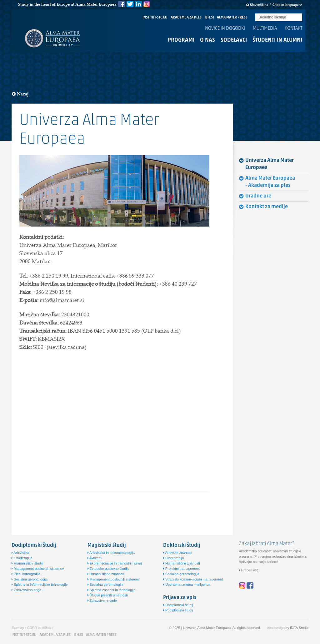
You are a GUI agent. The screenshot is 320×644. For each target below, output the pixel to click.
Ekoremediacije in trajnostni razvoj (115, 563)
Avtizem (95, 558)
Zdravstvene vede (102, 601)
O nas (207, 40)
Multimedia (265, 28)
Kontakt (293, 28)
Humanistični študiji (27, 563)
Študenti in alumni (277, 40)
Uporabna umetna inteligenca (187, 585)
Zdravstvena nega (26, 590)
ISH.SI (209, 18)
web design (276, 628)
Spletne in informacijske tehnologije (40, 585)
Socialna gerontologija (30, 579)
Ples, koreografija (26, 574)
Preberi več (249, 570)
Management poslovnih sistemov (38, 569)
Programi (181, 40)
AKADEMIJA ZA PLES (186, 18)
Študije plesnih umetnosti (108, 595)
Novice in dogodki (225, 28)
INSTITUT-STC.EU (155, 18)
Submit (297, 18)
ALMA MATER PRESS (232, 18)
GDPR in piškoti (39, 628)
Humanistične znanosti (106, 574)
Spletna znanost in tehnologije (112, 590)
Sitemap (18, 628)
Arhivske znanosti (178, 553)
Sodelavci (234, 40)
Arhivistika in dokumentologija (111, 553)
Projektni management (181, 569)
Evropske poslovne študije (109, 569)
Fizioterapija (22, 558)
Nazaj (20, 94)
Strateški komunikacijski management (193, 579)
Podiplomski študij (178, 610)
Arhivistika (20, 553)
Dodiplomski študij (178, 605)
